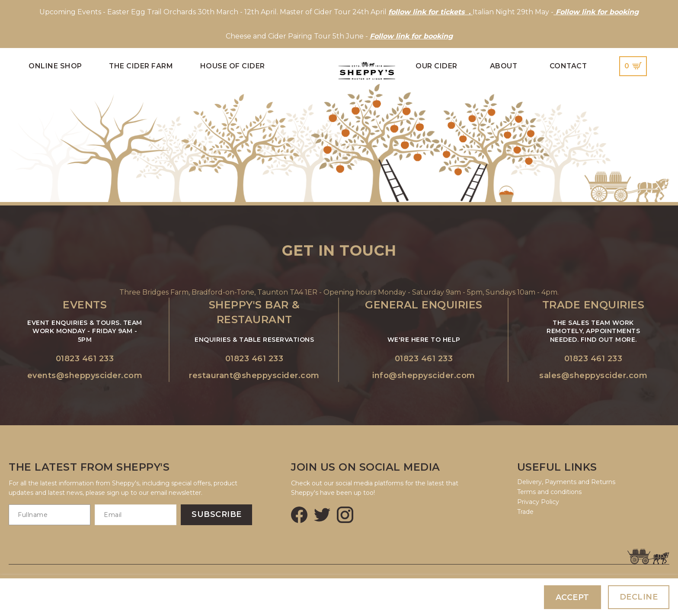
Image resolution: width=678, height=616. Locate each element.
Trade (525, 512)
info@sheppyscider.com (424, 375)
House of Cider (233, 66)
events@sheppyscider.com (85, 375)
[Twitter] (322, 515)
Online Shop (55, 66)
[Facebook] (299, 515)
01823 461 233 (85, 359)
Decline (639, 597)
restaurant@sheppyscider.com (254, 375)
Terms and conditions (549, 492)
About (504, 66)
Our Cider (437, 66)
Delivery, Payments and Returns (566, 482)
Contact (568, 66)
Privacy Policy (538, 502)
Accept (572, 597)
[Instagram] (345, 515)
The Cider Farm (141, 66)
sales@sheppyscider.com (593, 375)
